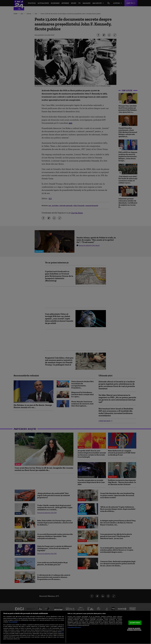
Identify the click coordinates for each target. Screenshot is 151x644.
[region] (75, 627)
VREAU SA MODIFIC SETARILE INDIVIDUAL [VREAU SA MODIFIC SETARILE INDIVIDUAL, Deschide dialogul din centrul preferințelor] (134, 629)
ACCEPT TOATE (135, 623)
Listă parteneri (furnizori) (74, 627)
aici (63, 632)
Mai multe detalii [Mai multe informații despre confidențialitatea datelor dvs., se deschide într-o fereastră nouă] (13, 622)
